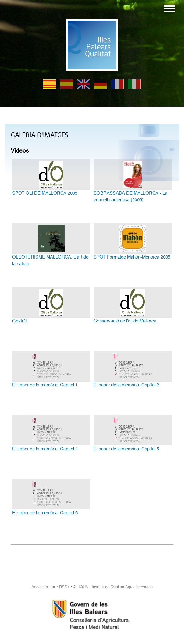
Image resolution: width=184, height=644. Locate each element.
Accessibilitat (43, 587)
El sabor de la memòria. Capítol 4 (45, 449)
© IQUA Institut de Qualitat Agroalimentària (113, 587)
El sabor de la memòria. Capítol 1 (45, 385)
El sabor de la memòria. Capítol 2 (126, 385)
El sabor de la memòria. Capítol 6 (45, 513)
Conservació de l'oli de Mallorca (125, 321)
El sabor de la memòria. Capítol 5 (126, 449)
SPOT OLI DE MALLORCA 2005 (45, 193)
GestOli (20, 321)
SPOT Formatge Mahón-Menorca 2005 (132, 257)
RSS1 (64, 587)
